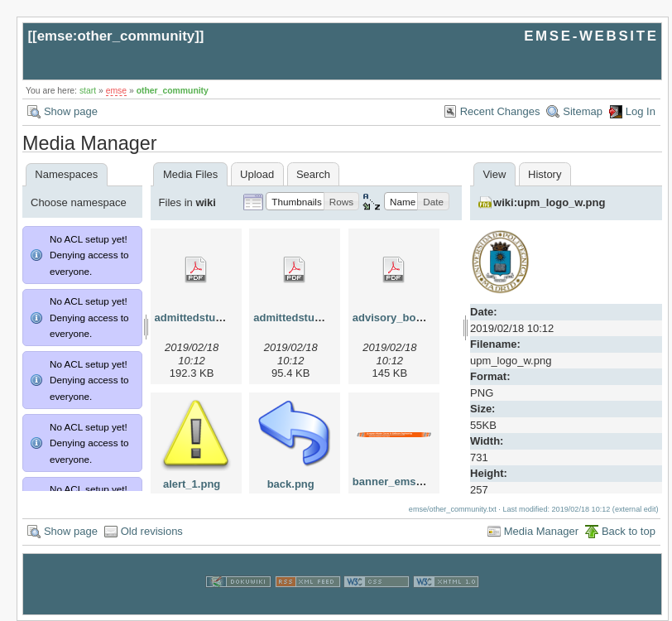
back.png (291, 484)
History (545, 174)
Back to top (629, 531)
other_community (173, 91)
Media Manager (541, 531)
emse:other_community (116, 36)
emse (116, 91)
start (88, 91)
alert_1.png (192, 484)
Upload (257, 174)
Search (313, 174)
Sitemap (583, 111)
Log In (641, 111)
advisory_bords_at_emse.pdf (427, 318)
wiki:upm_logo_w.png (549, 202)
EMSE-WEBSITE (591, 36)
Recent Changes (500, 111)
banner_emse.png (398, 481)
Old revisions (152, 531)
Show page (71, 111)
